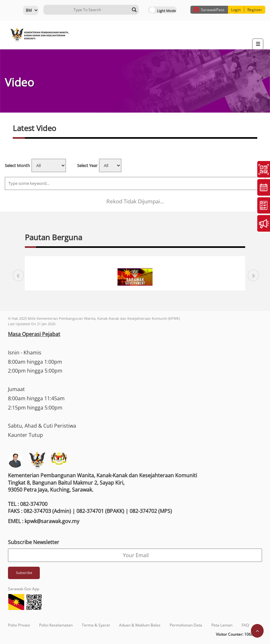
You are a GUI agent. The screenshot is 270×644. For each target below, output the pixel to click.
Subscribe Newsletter (34, 542)
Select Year (87, 165)
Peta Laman (222, 625)
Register (255, 10)
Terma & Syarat (96, 625)
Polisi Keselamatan (56, 625)
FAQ (245, 625)
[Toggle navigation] (258, 44)
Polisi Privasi (19, 625)
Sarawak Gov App (24, 589)
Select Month (17, 165)
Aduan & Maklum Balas (140, 625)
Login (236, 10)
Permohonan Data (186, 625)
